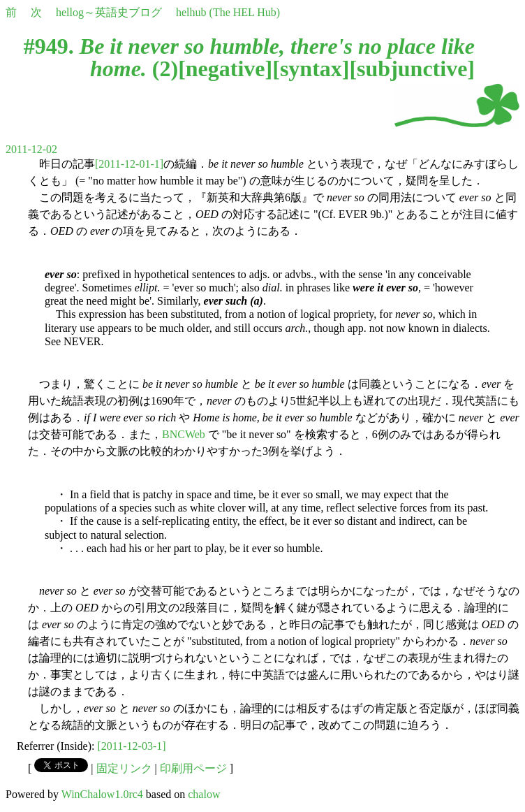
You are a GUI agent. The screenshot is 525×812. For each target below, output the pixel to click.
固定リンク (124, 768)
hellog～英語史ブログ (109, 12)
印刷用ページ (193, 768)
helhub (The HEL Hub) (228, 12)
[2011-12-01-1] (129, 164)
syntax (311, 68)
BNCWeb (184, 434)
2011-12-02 (31, 149)
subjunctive (412, 68)
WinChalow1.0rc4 (102, 794)
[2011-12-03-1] (132, 746)
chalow (204, 794)
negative (225, 68)
